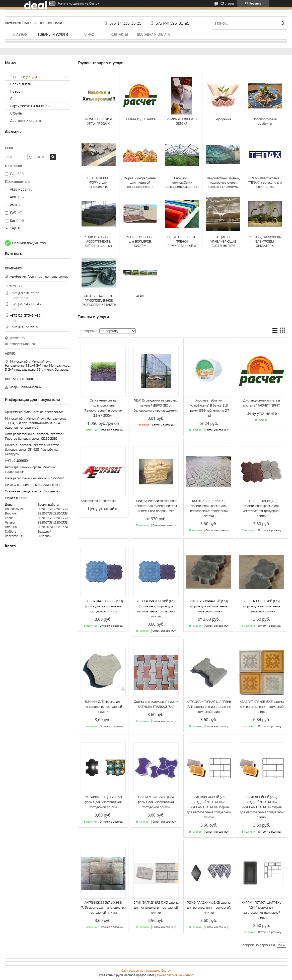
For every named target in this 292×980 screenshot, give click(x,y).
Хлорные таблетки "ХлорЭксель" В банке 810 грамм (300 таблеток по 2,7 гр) (209, 408)
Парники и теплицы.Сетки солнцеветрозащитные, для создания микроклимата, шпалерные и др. (182, 182)
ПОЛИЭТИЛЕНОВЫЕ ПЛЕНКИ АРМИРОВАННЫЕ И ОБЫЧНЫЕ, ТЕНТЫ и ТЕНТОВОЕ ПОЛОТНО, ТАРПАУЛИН (182, 241)
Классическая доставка (98, 501)
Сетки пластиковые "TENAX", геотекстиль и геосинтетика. (265, 182)
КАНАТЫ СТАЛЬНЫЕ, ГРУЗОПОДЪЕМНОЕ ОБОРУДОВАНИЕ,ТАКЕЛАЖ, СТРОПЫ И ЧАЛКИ (99, 300)
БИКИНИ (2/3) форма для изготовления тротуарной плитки (103, 707)
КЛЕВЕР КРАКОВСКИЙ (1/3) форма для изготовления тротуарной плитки (103, 606)
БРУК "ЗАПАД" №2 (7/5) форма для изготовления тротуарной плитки (156, 908)
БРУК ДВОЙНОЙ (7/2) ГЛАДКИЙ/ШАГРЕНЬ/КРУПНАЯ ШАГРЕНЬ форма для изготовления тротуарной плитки (262, 807)
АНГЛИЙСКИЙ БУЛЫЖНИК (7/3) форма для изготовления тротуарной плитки (103, 908)
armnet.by (17, 338)
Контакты (119, 34)
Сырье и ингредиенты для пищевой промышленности (140, 182)
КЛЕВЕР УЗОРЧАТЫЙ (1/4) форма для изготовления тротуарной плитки (209, 606)
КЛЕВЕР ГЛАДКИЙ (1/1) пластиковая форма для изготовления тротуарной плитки (209, 508)
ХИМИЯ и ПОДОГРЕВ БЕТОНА (182, 121)
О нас (89, 34)
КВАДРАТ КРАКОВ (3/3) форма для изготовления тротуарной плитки (262, 707)
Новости (17, 91)
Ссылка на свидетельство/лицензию (32, 485)
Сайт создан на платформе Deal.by (146, 971)
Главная (20, 34)
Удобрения (223, 119)
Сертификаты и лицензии (31, 106)
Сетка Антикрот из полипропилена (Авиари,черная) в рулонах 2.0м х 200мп (103, 408)
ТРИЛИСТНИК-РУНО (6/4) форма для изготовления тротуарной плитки (156, 802)
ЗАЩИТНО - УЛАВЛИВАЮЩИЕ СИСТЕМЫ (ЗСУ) (223, 241)
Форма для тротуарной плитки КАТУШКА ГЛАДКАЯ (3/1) (156, 704)
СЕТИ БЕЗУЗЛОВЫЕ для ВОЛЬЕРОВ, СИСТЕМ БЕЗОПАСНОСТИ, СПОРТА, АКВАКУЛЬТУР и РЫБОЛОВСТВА (140, 241)
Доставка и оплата (153, 34)
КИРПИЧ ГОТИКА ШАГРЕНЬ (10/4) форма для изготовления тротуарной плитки (262, 910)
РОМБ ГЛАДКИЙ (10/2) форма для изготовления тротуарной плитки (209, 908)
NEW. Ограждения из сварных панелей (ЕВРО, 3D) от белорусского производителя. (156, 405)
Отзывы (16, 113)
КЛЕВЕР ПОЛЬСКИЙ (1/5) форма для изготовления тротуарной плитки (262, 606)
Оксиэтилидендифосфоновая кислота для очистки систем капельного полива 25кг (156, 506)
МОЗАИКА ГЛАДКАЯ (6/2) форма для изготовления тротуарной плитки (103, 802)
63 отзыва (228, 3)
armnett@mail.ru (22, 344)
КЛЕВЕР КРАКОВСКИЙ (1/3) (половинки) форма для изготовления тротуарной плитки (156, 609)
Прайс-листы (21, 84)
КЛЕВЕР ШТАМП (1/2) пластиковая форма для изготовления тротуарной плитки (262, 508)
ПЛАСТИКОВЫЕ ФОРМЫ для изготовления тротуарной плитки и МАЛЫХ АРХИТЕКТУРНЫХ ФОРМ (98, 182)
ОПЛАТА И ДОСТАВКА (140, 119)
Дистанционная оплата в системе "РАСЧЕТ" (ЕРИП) (262, 403)
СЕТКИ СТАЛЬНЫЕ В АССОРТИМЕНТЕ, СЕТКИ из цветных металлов (99, 241)
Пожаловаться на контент (175, 975)
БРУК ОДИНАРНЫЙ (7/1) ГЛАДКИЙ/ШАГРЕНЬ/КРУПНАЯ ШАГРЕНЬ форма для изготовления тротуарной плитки (209, 807)
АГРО (140, 296)
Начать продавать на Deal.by (79, 3)
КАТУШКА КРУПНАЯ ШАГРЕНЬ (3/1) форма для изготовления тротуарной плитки (209, 707)
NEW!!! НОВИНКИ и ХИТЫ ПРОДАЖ (99, 121)
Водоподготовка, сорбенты (265, 121)
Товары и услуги (53, 34)
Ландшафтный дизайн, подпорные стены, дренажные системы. (223, 182)
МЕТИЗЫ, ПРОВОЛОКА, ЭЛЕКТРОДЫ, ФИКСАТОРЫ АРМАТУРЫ (265, 241)
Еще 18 (16, 228)
